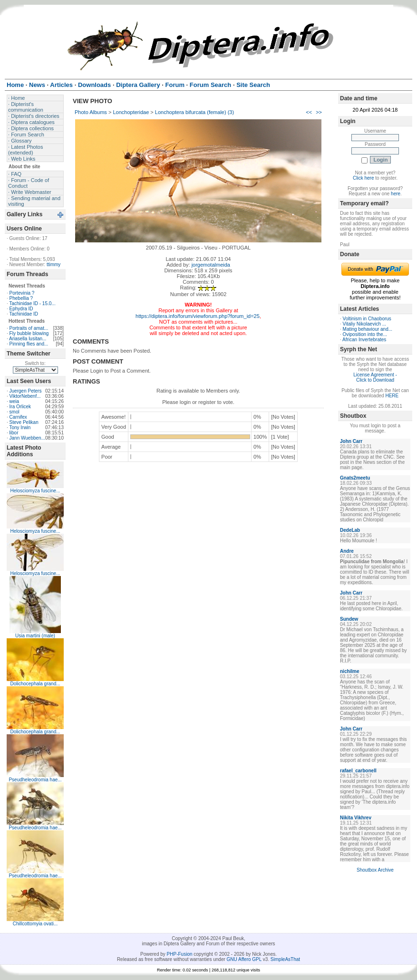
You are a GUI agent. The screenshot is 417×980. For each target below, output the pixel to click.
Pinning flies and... (29, 344)
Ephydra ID (21, 309)
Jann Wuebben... (27, 438)
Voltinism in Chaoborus (367, 319)
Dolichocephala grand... (35, 684)
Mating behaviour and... (368, 329)
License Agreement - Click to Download (375, 377)
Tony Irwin (20, 428)
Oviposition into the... (365, 334)
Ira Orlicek (20, 407)
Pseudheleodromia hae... (35, 780)
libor (14, 433)
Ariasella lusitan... (28, 339)
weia (15, 401)
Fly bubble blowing (29, 333)
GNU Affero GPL (244, 959)
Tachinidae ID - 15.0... (32, 303)
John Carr (351, 441)
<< (309, 112)
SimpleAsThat (285, 959)
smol (15, 412)
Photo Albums (91, 112)
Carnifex (18, 417)
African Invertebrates (364, 340)
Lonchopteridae (131, 112)
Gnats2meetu (355, 478)
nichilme (350, 671)
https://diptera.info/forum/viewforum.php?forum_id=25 (198, 316)
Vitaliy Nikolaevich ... (365, 324)
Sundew (349, 619)
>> (319, 112)
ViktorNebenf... (25, 396)
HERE (392, 396)
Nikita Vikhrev (356, 818)
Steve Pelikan (24, 422)
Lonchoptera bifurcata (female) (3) (194, 112)
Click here (363, 178)
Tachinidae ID (24, 314)
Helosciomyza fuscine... (35, 491)
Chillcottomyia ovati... (35, 924)
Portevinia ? (22, 293)
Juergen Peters (26, 391)
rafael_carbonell (358, 771)
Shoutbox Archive (375, 870)
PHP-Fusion (180, 954)
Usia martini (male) (35, 636)
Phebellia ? (21, 298)
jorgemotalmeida (211, 265)
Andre (347, 551)
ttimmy (53, 264)
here (396, 194)
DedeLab (350, 530)
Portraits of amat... (29, 328)
